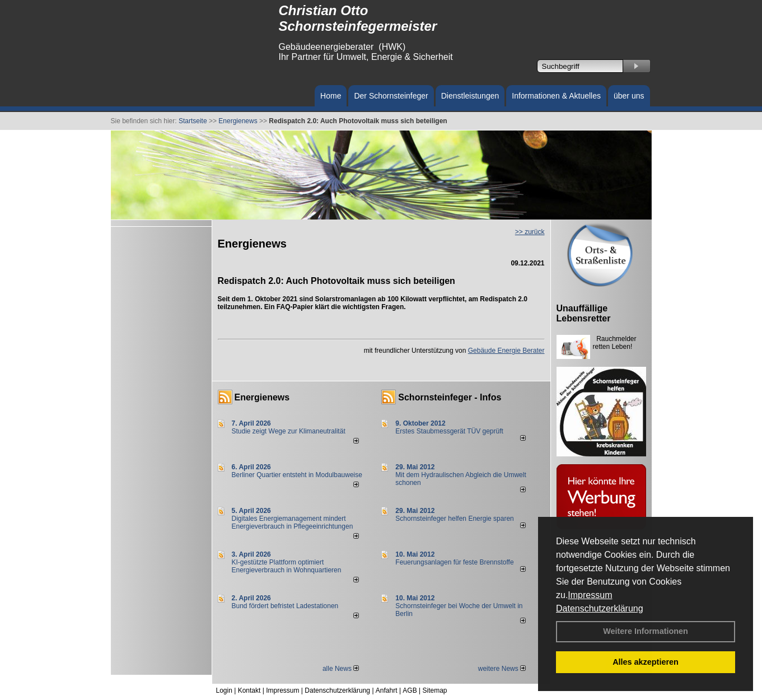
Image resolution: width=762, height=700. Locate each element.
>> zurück (530, 232)
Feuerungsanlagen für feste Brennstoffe (454, 562)
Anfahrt (387, 690)
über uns (629, 96)
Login (224, 690)
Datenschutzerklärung (600, 608)
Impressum (590, 595)
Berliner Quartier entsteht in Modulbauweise (297, 475)
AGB (410, 690)
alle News (341, 669)
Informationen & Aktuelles (556, 96)
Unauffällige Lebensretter (584, 313)
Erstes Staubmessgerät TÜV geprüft (449, 431)
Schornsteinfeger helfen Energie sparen (454, 519)
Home (331, 96)
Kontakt (249, 690)
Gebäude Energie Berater (506, 351)
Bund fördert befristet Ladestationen (285, 606)
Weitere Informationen (646, 631)
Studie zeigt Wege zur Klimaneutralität (289, 431)
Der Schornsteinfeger (391, 96)
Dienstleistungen (470, 96)
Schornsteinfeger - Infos (450, 397)
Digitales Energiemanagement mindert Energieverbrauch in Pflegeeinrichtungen (293, 522)
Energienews (262, 397)
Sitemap (434, 690)
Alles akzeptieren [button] (646, 662)
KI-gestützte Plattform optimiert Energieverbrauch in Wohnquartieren (287, 566)
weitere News (502, 669)
